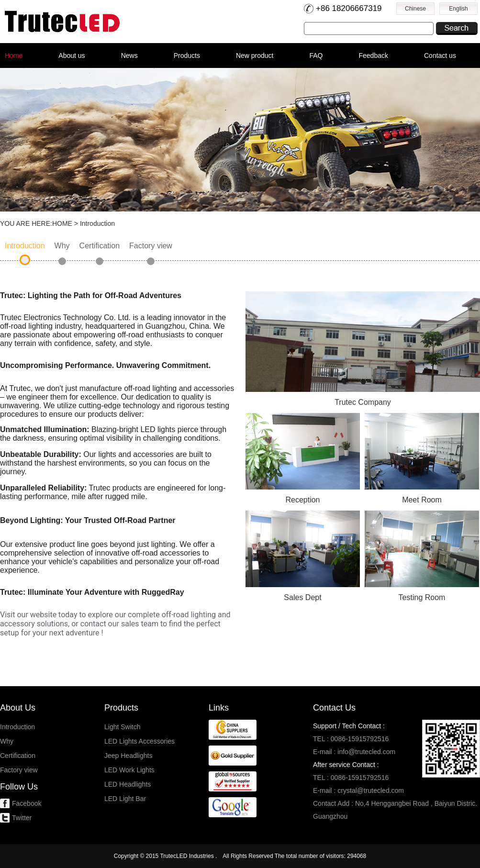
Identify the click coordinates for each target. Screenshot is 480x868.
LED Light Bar (125, 799)
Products (187, 56)
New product (255, 56)
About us (72, 56)
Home (14, 56)
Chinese (415, 9)
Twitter (22, 818)
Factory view (151, 246)
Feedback (374, 56)
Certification (100, 246)
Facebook (27, 803)
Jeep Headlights (128, 756)
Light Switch (122, 727)
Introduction (25, 246)
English (458, 9)
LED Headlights (128, 784)
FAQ (316, 56)
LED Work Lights (129, 770)
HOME (62, 223)
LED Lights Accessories (140, 741)
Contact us (440, 56)
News (129, 56)
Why (62, 246)
